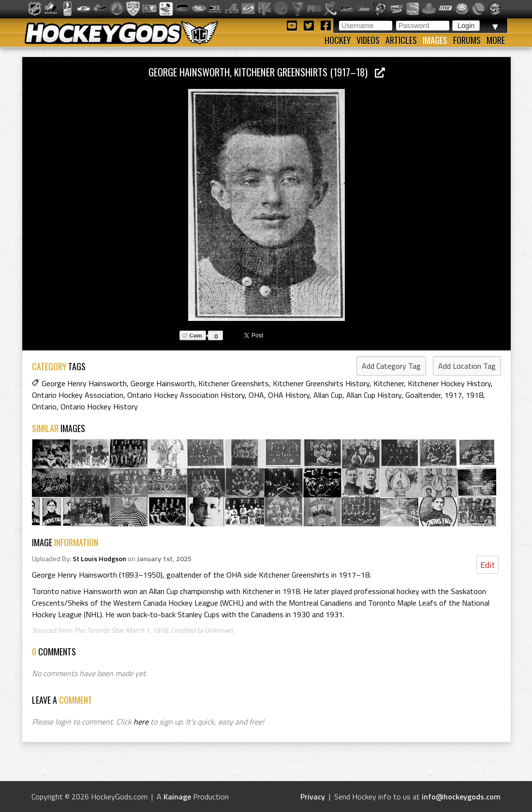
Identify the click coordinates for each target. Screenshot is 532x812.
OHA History (289, 395)
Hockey (338, 40)
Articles (401, 40)
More (496, 40)
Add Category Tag (391, 366)
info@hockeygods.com (461, 797)
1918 (474, 395)
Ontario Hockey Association (78, 395)
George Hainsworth (163, 383)
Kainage (177, 797)
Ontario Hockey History (99, 406)
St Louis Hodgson (99, 559)
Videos (368, 40)
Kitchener (389, 383)
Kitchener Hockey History (449, 383)
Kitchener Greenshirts (234, 383)
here (141, 722)
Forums (467, 40)
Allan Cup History (374, 395)
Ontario (44, 406)
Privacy (313, 797)
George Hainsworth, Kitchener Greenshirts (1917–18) (267, 72)
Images (435, 40)
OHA (256, 395)
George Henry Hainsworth (84, 383)
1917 (453, 395)
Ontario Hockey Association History (186, 395)
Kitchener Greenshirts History (321, 383)
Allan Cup (328, 395)
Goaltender (423, 395)
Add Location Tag (467, 366)
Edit (488, 565)
